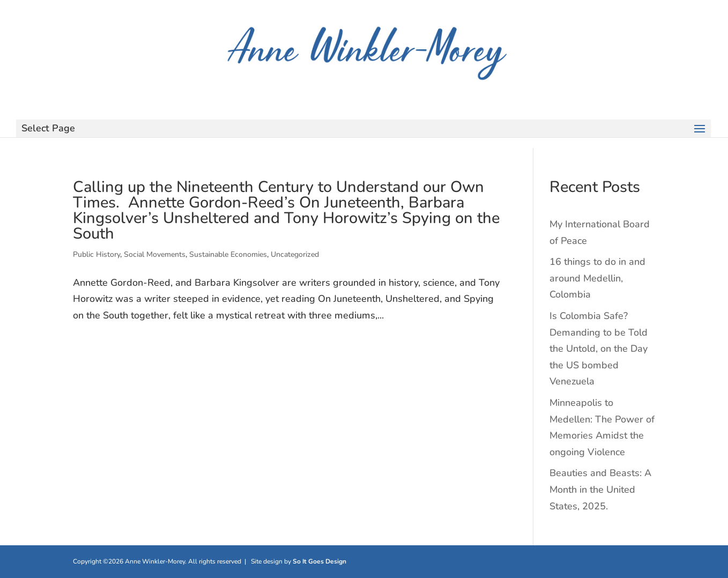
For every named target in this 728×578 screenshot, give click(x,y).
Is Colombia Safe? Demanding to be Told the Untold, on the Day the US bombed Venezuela (599, 349)
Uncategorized (295, 254)
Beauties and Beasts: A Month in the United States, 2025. (600, 489)
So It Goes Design (320, 561)
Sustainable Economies (228, 254)
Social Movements (155, 254)
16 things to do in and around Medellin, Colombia (597, 278)
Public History (96, 254)
